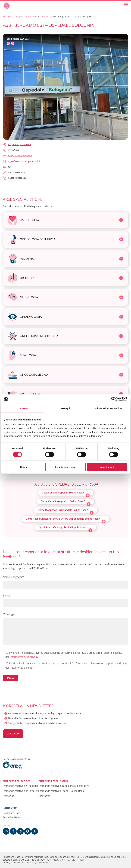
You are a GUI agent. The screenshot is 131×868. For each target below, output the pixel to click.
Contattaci (9, 796)
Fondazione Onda (11, 813)
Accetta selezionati (65, 467)
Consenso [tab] (23, 408)
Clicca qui (13, 734)
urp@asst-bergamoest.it (20, 155)
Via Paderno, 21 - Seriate (19, 144)
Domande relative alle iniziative (21, 791)
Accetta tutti (107, 467)
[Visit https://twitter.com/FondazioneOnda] (35, 831)
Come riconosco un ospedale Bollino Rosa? (66, 511)
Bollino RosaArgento (13, 818)
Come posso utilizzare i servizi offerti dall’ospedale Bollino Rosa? (66, 519)
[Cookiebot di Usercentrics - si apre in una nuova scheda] (114, 399)
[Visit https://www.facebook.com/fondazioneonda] (13, 831)
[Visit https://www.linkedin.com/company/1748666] (6, 831)
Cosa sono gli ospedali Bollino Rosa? (66, 493)
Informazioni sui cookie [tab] (108, 408)
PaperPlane (42, 863)
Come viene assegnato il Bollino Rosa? (66, 502)
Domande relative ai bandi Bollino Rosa (61, 791)
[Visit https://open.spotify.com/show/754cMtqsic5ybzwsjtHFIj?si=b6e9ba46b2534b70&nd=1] (28, 831)
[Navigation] (126, 5)
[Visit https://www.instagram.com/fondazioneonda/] (20, 831)
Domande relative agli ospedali (21, 786)
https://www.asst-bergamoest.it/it (24, 161)
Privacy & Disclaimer (13, 863)
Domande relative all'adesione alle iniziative (64, 786)
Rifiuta (24, 467)
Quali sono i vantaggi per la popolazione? (66, 528)
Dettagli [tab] (65, 408)
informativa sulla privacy (24, 657)
